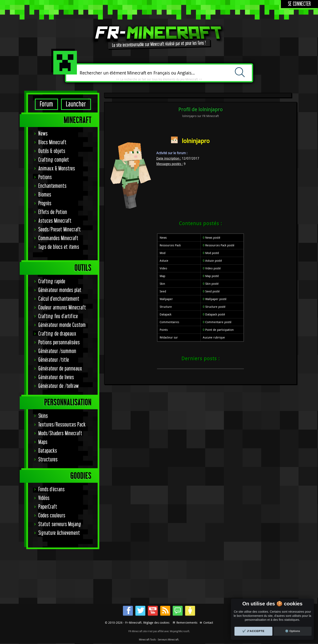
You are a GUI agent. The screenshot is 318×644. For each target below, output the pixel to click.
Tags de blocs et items (59, 247)
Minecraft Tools (147, 639)
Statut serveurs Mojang (60, 524)
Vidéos (44, 498)
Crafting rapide (52, 282)
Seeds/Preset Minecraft (60, 230)
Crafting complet (54, 160)
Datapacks (48, 451)
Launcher (76, 104)
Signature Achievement (59, 533)
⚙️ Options (293, 631)
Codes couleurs (52, 516)
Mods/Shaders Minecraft (60, 433)
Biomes (45, 195)
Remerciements (187, 623)
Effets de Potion (53, 212)
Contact (208, 623)
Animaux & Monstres (57, 169)
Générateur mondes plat (60, 290)
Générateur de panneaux (60, 369)
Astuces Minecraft (55, 221)
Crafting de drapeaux (57, 334)
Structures (48, 460)
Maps (43, 442)
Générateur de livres (56, 377)
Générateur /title (54, 360)
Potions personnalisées (59, 343)
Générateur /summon (57, 351)
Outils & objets (52, 151)
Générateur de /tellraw (59, 386)
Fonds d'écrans (52, 489)
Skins (43, 416)
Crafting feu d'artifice (58, 316)
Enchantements (52, 186)
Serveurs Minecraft (168, 639)
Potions (45, 177)
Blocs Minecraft (52, 142)
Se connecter (299, 4)
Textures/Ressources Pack (62, 425)
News (43, 134)
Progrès (45, 203)
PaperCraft (48, 507)
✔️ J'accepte (254, 631)
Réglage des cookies (156, 623)
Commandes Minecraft (58, 238)
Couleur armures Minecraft (62, 308)
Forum (46, 104)
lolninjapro (196, 141)
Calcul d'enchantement (59, 299)
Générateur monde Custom (62, 325)
